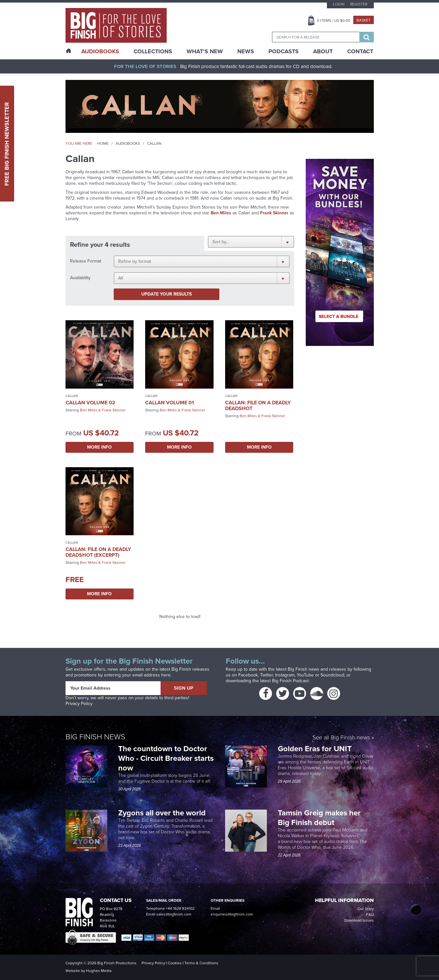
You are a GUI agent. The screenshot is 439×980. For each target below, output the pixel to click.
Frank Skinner (114, 410)
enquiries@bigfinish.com (232, 914)
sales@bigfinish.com (174, 914)
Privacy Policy (79, 704)
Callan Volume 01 (170, 403)
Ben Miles (221, 213)
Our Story (366, 909)
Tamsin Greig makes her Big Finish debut (319, 818)
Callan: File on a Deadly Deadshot (258, 405)
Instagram (285, 675)
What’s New (205, 51)
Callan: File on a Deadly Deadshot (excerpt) (98, 552)
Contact (360, 51)
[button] (251, 242)
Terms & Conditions (201, 963)
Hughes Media (99, 971)
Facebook (248, 675)
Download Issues (359, 920)
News (246, 51)
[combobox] (316, 37)
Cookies (175, 963)
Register (359, 4)
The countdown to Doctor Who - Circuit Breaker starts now (166, 758)
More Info (99, 447)
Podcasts (284, 51)
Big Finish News (95, 737)
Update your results (167, 294)
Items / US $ (334, 21)
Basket (364, 20)
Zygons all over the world (163, 813)
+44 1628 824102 (180, 908)
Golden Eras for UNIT (316, 749)
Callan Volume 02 (90, 403)
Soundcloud (332, 675)
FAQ (370, 915)
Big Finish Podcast (290, 681)
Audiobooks (128, 143)
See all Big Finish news (341, 738)
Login (339, 4)
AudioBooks (100, 51)
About (323, 51)
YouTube (305, 675)
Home (103, 143)
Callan (72, 396)
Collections (153, 51)
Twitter (267, 675)
